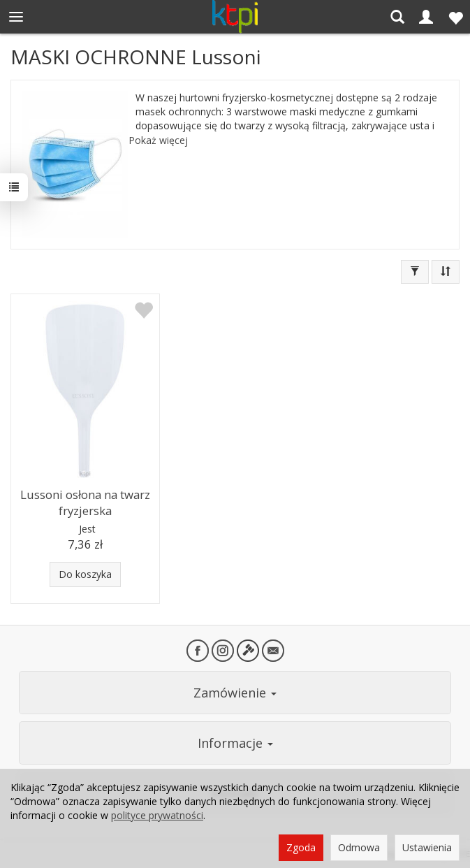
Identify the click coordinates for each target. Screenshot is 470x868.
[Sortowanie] (446, 272)
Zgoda (301, 847)
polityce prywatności (157, 815)
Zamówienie (235, 693)
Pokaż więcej (158, 140)
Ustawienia (427, 847)
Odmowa (359, 847)
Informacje (235, 743)
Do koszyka (85, 574)
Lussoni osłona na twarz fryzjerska (85, 502)
